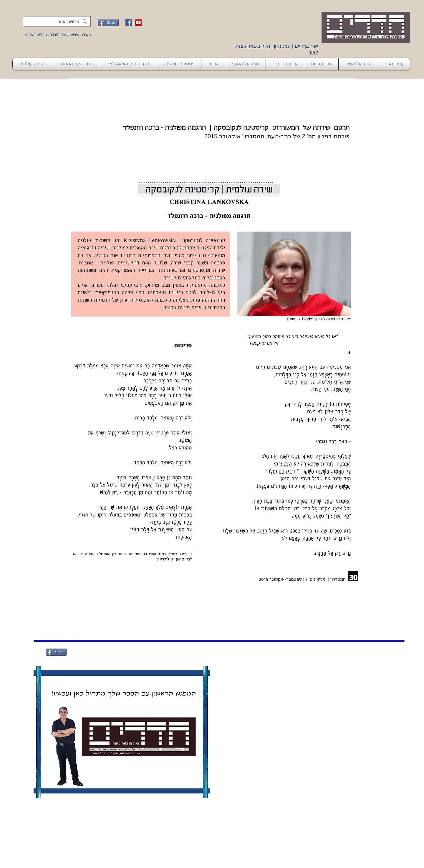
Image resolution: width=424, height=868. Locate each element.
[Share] (108, 23)
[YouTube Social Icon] (138, 23)
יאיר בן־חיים (307, 46)
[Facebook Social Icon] (129, 23)
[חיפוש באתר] (57, 22)
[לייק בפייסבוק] (96, 652)
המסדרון (282, 46)
